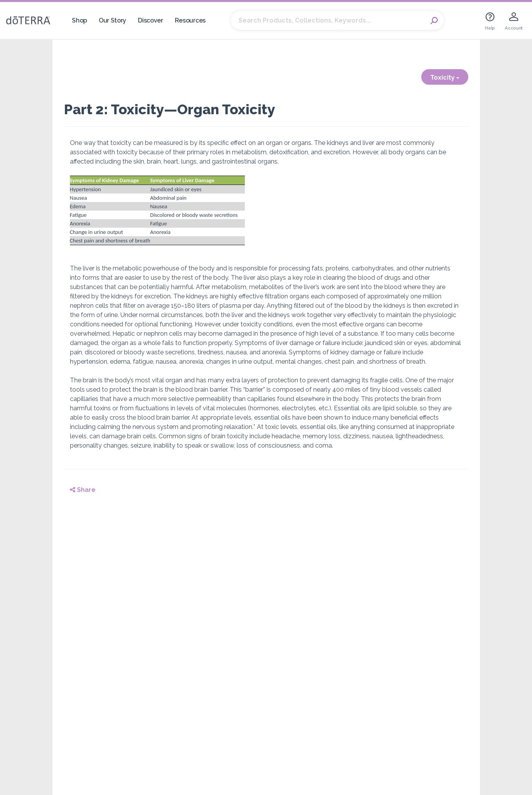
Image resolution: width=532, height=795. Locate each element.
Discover (151, 20)
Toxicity (445, 78)
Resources (190, 20)
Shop (79, 20)
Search (434, 21)
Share (83, 490)
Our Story (113, 20)
